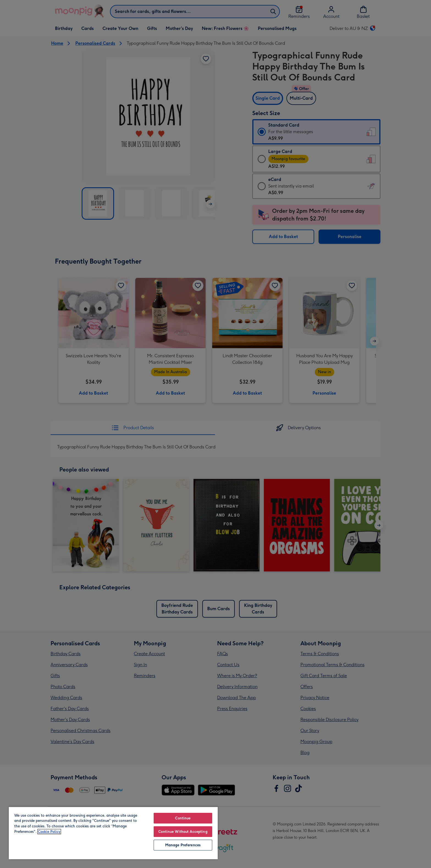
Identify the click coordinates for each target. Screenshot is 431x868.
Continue (183, 818)
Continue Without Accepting (183, 832)
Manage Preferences (183, 845)
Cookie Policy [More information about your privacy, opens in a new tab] (49, 832)
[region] (113, 833)
